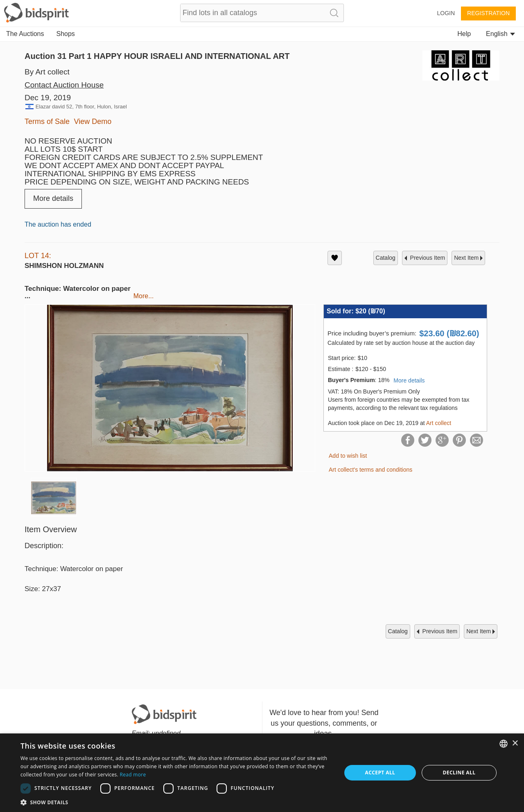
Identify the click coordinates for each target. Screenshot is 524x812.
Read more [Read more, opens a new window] (133, 775)
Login (446, 13)
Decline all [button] (459, 773)
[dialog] (262, 773)
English (500, 34)
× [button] (515, 743)
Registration (488, 13)
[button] (176, 802)
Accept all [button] (380, 773)
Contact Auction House (64, 85)
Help (464, 34)
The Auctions (25, 34)
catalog (386, 258)
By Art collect (47, 72)
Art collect (439, 423)
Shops (66, 34)
